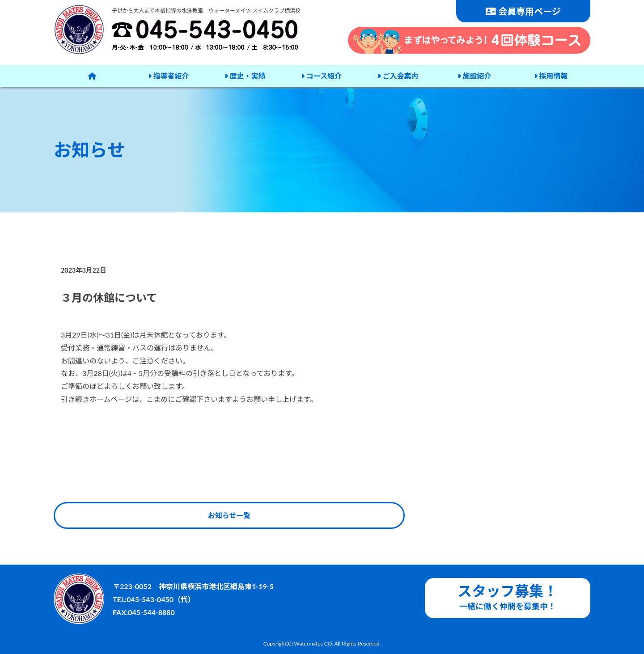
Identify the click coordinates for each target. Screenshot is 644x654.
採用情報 (551, 76)
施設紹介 (475, 76)
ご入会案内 (398, 76)
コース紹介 (321, 76)
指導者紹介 (169, 76)
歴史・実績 (245, 76)
